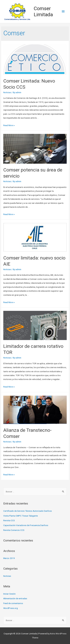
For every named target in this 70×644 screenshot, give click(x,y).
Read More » (9, 125)
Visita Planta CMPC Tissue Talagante (21, 516)
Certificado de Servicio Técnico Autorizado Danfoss (28, 511)
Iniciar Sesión (9, 594)
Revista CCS (9, 520)
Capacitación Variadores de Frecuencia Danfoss (26, 525)
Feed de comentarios (13, 603)
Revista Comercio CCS (14, 530)
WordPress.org (11, 608)
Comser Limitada (43, 11)
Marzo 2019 (9, 558)
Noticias (7, 92)
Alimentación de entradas (15, 598)
